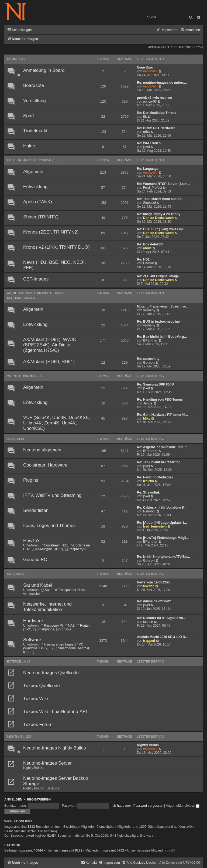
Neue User (145, 67)
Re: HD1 (143, 259)
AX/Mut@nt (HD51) (47, 549)
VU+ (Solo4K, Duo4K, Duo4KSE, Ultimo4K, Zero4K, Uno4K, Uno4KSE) (57, 423)
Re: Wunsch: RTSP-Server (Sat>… (163, 184)
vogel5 (170, 850)
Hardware (33, 621)
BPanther (150, 340)
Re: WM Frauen (149, 143)
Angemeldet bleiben (183, 806)
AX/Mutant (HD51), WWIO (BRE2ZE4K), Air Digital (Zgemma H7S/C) (50, 345)
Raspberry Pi (76, 549)
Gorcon (149, 363)
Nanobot (149, 511)
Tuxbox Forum (38, 725)
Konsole (64, 629)
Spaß (29, 116)
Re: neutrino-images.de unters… (162, 83)
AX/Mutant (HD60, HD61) (49, 362)
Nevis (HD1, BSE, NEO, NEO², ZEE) (54, 265)
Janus (148, 403)
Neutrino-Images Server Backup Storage (56, 781)
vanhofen (150, 71)
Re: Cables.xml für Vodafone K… (162, 508)
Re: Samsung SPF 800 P (156, 384)
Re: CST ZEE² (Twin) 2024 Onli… (162, 229)
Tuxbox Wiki (36, 699)
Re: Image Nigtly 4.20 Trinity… (160, 214)
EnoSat (149, 263)
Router (83, 626)
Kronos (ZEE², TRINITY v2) (51, 232)
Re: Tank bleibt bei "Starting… (160, 462)
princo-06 (150, 102)
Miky (147, 418)
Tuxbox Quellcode (42, 686)
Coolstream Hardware (45, 465)
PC (27, 629)
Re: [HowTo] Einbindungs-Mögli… (163, 538)
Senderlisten (36, 510)
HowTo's (32, 541)
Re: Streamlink (148, 492)
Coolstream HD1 (54, 545)
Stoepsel (149, 203)
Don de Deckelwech (158, 218)
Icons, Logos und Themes (49, 526)
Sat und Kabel (37, 585)
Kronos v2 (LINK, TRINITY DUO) (56, 247)
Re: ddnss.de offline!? (154, 601)
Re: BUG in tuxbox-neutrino (158, 322)
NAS (70, 626)
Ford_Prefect (153, 188)
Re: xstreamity (148, 359)
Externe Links (19, 661)
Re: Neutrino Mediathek (155, 477)
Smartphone (44, 629)
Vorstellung (34, 101)
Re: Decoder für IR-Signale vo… (162, 618)
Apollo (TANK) (38, 202)
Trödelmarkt (35, 131)
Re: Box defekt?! (150, 244)
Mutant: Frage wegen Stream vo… (163, 306)
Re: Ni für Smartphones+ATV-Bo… (163, 557)
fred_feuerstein (155, 526)
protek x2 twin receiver (155, 98)
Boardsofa (34, 85)
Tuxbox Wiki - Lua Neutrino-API (55, 712)
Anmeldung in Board (44, 70)
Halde (29, 146)
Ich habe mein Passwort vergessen (137, 806)
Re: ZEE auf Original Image (158, 276)
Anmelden (13, 799)
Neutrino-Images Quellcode (51, 673)
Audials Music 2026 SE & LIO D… (163, 637)
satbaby (149, 310)
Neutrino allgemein (42, 450)
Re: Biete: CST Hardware (156, 128)
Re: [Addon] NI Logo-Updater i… (162, 523)
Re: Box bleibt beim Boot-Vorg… (162, 337)
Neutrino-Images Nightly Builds (55, 748)
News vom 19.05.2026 (154, 582)
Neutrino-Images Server (47, 763)
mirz (146, 132)
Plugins (31, 480)
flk (145, 117)
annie (147, 248)
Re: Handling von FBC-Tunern (160, 400)
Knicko (149, 481)
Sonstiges (16, 574)
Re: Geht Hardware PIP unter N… (162, 415)
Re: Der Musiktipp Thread (157, 113)
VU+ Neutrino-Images (24, 376)
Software (32, 640)
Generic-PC (35, 560)
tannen (148, 622)
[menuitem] (190, 30)
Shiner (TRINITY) (41, 217)
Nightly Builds (19, 737)
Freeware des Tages (57, 644)
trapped (149, 641)
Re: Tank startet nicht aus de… (161, 199)
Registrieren (39, 799)
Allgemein (33, 172)
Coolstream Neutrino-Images (32, 160)
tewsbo (149, 586)
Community (16, 59)
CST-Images (36, 279)
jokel (146, 147)
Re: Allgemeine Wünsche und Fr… (163, 447)
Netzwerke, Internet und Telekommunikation (47, 607)
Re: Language (148, 169)
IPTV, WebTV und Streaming (52, 495)
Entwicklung (35, 187)
